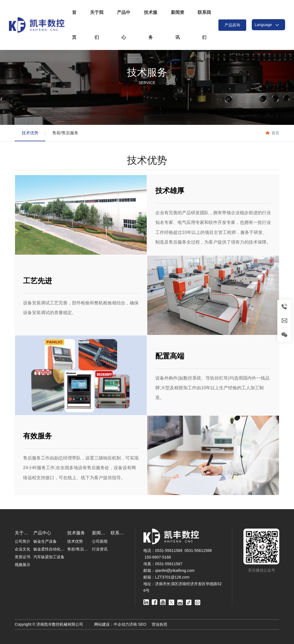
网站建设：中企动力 (112, 624)
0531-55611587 (169, 564)
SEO (142, 624)
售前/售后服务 (65, 133)
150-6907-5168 (158, 557)
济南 (133, 624)
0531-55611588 (169, 550)
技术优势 (30, 133)
